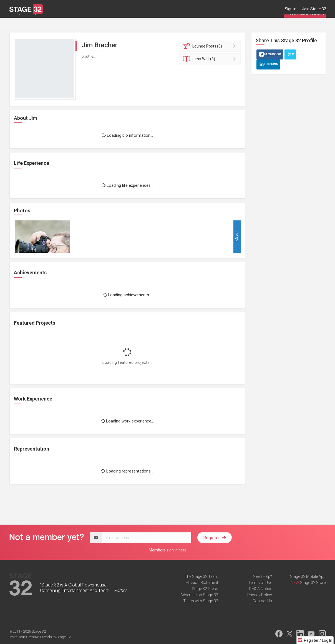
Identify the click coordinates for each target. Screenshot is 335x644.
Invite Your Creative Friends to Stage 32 (40, 637)
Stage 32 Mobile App (308, 576)
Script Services (122, 21)
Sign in (291, 9)
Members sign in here (168, 550)
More (237, 237)
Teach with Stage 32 (201, 601)
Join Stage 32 (314, 9)
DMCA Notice (260, 589)
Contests (149, 21)
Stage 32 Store (313, 583)
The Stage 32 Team (201, 576)
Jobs (47, 21)
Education (67, 21)
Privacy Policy (260, 595)
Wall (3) (211, 59)
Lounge (16, 21)
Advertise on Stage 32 (199, 595)
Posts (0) (211, 46)
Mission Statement (202, 583)
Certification (92, 21)
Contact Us (262, 601)
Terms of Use (260, 583)
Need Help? (262, 576)
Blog (33, 21)
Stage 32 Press (205, 589)
